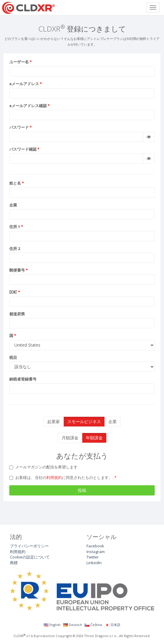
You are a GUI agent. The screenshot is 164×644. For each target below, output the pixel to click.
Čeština (93, 625)
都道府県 (17, 314)
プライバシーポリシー (29, 546)
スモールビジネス (84, 421)
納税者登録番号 (23, 379)
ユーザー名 (19, 62)
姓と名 (15, 183)
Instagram (96, 552)
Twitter (93, 557)
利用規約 (54, 477)
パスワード (19, 127)
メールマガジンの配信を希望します (43, 467)
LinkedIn (94, 563)
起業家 (54, 421)
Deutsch (73, 625)
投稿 (82, 490)
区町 (13, 292)
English (52, 625)
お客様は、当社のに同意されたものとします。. (62, 477)
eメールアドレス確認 (28, 106)
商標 (14, 563)
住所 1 (15, 227)
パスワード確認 (23, 149)
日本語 (113, 625)
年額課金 (94, 438)
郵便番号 (17, 270)
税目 (13, 357)
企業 (13, 205)
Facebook (95, 546)
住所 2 (15, 248)
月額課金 (70, 438)
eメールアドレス (24, 84)
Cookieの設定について (30, 557)
